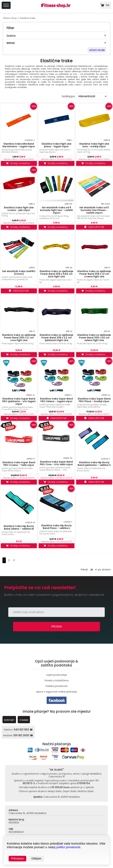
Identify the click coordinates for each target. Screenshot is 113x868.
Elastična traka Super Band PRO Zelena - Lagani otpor (56, 400)
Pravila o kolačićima (57, 680)
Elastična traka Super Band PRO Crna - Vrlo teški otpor (56, 463)
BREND (11, 43)
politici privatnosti (68, 847)
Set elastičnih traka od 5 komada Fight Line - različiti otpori (56, 210)
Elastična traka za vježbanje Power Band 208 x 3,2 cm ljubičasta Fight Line (56, 338)
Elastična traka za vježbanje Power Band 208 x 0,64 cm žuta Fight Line (56, 274)
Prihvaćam (18, 859)
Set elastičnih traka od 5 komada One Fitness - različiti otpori (94, 210)
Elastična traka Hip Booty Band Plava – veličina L (56, 527)
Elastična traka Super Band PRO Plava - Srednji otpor (94, 400)
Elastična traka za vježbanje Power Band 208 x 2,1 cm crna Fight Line (19, 338)
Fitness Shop (10, 18)
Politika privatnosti (57, 686)
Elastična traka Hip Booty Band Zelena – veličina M (19, 527)
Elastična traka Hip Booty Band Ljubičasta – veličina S (94, 464)
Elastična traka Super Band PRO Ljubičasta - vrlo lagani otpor (19, 401)
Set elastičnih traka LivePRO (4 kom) (19, 273)
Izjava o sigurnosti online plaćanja (57, 692)
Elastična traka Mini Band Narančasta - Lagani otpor (19, 145)
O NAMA (24, 720)
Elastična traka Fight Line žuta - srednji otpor (94, 145)
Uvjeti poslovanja (56, 675)
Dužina (11, 36)
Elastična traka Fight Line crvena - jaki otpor (19, 209)
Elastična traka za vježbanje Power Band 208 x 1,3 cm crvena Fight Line (94, 274)
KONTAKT (9, 720)
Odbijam (36, 859)
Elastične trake (28, 18)
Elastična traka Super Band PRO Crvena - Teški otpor (19, 464)
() (105, 5)
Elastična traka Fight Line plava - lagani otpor (56, 145)
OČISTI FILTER (97, 50)
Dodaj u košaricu (19, 163)
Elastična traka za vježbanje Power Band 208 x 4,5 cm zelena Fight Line (94, 338)
